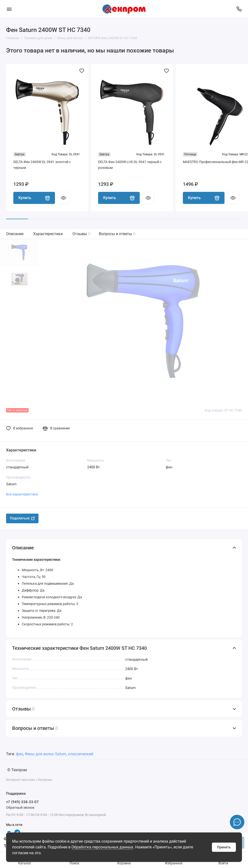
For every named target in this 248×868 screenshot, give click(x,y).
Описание (15, 234)
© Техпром (17, 770)
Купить (34, 198)
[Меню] (9, 9)
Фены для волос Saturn (46, 754)
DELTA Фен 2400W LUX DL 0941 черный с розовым (130, 165)
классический (81, 754)
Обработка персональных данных (102, 847)
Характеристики (48, 234)
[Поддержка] (239, 9)
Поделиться (22, 518)
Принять (224, 847)
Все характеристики (22, 494)
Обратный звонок (20, 808)
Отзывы (81, 234)
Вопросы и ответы (117, 234)
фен (19, 754)
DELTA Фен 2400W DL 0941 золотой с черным (42, 165)
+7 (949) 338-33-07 (22, 802)
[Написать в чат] (237, 822)
